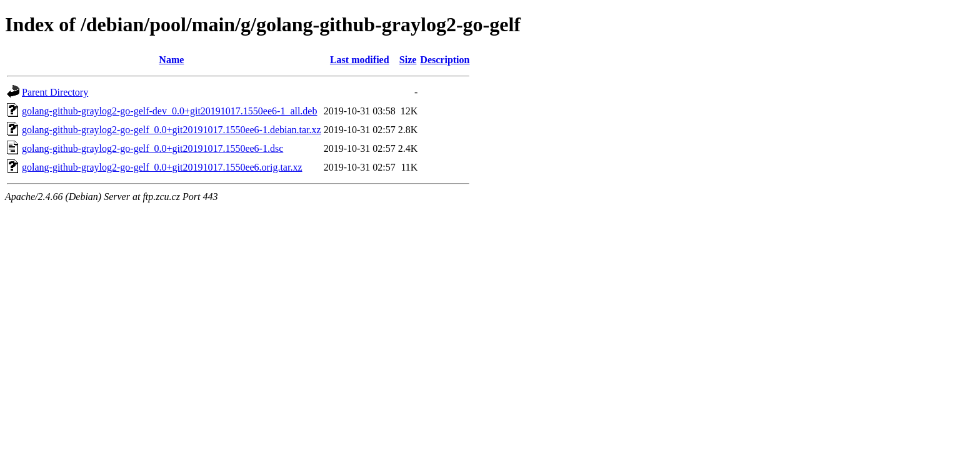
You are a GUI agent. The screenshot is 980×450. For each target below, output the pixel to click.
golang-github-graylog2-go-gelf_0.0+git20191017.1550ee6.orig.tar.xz (162, 167)
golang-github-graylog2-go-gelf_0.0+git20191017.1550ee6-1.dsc (152, 148)
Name (171, 60)
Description (445, 60)
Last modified (360, 60)
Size (408, 60)
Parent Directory (55, 92)
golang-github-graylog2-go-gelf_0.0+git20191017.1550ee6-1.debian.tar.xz (172, 130)
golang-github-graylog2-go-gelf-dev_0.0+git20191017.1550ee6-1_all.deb (169, 111)
